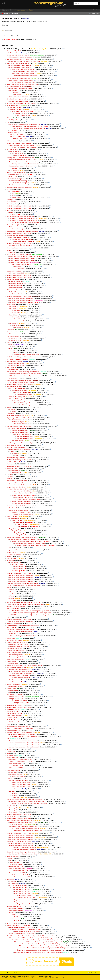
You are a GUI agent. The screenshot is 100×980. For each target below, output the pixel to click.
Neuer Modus (11, 305)
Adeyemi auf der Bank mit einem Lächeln (19, 143)
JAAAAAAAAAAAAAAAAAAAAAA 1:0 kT (19, 760)
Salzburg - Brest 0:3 (13, 856)
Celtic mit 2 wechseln (16, 292)
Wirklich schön (11, 367)
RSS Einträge (7, 978)
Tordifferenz (10, 330)
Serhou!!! (10, 204)
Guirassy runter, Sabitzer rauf (16, 172)
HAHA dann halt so (13, 720)
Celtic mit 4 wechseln (13, 290)
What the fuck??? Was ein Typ (16, 607)
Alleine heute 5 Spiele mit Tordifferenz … (22, 88)
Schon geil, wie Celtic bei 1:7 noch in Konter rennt (22, 59)
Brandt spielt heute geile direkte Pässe (19, 670)
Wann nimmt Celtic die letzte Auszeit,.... (19, 63)
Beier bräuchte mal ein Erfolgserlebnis (18, 78)
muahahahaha (16, 789)
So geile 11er (11, 755)
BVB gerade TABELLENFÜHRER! (17, 359)
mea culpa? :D (14, 634)
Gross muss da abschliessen (16, 659)
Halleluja (9, 118)
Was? (8, 617)
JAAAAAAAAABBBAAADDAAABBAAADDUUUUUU (23, 625)
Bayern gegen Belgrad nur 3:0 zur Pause (19, 418)
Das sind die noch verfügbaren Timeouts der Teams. (25, 256)
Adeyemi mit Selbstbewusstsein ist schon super (21, 550)
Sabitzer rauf (13, 177)
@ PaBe (45, 22)
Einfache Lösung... (18, 824)
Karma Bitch (13, 772)
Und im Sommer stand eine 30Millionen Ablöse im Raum (24, 602)
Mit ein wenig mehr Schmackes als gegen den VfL (25, 124)
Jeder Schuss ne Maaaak (15, 716)
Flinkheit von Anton (13, 332)
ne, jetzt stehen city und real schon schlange (25, 355)
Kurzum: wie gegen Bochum (18, 885)
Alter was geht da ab (13, 718)
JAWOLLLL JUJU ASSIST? (15, 133)
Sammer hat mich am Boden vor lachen (19, 842)
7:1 (8, 122)
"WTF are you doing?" (13, 105)
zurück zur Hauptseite (11, 13)
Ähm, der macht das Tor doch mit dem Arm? (20, 732)
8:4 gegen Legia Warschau (17, 428)
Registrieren (96, 10)
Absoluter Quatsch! (15, 562)
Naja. (11, 858)
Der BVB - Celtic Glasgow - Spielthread (17, 49)
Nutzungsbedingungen (38, 978)
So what (12, 451)
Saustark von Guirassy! (14, 684)
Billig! (8, 753)
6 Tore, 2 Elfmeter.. (13, 378)
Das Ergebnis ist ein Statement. (16, 86)
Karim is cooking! (12, 558)
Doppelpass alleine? (13, 758)
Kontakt (23, 978)
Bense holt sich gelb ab (14, 51)
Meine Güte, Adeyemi (13, 770)
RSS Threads (16, 978)
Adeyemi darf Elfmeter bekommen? (18, 483)
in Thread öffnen (95, 13)
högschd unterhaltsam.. (14, 711)
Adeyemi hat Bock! (12, 552)
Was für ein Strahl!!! (13, 609)
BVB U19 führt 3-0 (12, 923)
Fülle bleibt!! (13, 170)
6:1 (8, 189)
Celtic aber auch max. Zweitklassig (17, 447)
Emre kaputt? (11, 806)
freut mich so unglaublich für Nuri (17, 481)
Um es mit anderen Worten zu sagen (21, 632)
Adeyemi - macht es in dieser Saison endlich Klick (22, 537)
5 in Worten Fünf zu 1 (13, 462)
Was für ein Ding (12, 628)
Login (91, 10)
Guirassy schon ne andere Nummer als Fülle (20, 158)
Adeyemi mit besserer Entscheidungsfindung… (21, 630)
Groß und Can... (12, 816)
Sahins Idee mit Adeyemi (14, 361)
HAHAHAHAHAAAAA (13, 623)
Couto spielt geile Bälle (14, 653)
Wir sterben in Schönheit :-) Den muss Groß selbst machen (25, 665)
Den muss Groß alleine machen (16, 667)
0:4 (10, 860)
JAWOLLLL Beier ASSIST (17, 137)
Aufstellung (10, 879)
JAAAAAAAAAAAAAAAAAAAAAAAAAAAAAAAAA (22, 728)
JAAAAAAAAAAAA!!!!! (14, 730)
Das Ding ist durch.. (13, 149)
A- (3, 3)
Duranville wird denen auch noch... (17, 248)
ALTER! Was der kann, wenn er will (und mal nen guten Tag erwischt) (28, 611)
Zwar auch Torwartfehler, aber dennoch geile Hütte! (22, 584)
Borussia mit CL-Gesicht (14, 705)
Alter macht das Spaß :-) (14, 714)
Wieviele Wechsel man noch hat (19, 263)
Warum (9, 588)
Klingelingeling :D (12, 468)
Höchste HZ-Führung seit (14, 386)
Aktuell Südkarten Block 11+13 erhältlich (19, 925)
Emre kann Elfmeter (15, 764)
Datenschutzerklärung (50, 978)
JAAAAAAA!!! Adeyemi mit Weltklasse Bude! (23, 636)
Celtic (8, 210)
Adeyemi (9, 250)
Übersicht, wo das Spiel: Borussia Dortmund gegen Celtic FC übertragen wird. (31, 936)
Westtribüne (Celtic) (13, 336)
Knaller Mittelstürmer (13, 202)
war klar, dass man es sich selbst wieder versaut (22, 741)
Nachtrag (15, 168)
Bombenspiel (11, 638)
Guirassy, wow (11, 688)
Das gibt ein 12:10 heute (14, 695)
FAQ (11, 10)
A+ (5, 3)
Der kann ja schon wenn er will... (19, 676)
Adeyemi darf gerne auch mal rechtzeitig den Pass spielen (25, 800)
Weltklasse (10, 464)
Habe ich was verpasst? (14, 907)
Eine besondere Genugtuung (16, 179)
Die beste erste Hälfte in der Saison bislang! (20, 506)
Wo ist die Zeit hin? (18, 441)
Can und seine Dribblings (14, 640)
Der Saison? (13, 508)
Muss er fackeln (12, 661)
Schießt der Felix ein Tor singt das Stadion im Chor (22, 84)
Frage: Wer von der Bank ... (20, 887)
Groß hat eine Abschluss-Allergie (17, 235)
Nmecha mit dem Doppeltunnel (16, 99)
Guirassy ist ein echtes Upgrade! (17, 642)
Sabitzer (9, 141)
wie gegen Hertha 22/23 (14, 271)
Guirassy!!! (10, 200)
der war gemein (17, 197)
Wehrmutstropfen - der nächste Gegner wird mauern (23, 372)
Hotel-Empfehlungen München (16, 458)
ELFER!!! (10, 779)
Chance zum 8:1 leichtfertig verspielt (18, 55)
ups (8, 739)
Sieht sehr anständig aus (14, 649)
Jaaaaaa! (10, 479)
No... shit (9, 749)
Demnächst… (19, 267)
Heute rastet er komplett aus (15, 416)
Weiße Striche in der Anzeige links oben (19, 254)
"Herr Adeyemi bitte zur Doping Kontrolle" (19, 380)
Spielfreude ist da (15, 680)
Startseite (6, 10)
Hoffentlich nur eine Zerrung (18, 283)
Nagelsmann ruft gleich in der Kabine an (19, 466)
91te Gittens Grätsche (13, 53)
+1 (10, 692)
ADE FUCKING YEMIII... (14, 445)
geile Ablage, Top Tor (13, 709)
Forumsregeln (61, 978)
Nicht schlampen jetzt (13, 225)
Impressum (28, 978)
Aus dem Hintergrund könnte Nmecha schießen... (22, 103)
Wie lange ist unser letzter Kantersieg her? (20, 426)
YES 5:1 (9, 474)
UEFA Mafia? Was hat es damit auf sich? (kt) (20, 820)
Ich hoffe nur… (14, 91)
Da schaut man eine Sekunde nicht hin (19, 726)
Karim (9, 342)
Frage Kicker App (12, 516)
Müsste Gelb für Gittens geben (19, 781)
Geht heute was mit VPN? (15, 867)
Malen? (12, 913)
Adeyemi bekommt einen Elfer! (16, 487)
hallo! (8, 724)
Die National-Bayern (15, 420)
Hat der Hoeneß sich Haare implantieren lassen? (22, 852)
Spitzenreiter (11, 414)
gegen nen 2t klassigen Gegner (19, 510)
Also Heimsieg (14, 883)
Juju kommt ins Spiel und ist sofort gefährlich (20, 216)
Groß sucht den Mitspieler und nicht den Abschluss (22, 231)
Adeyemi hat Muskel (13, 279)
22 (10, 548)
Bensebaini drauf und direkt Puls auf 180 (19, 187)
